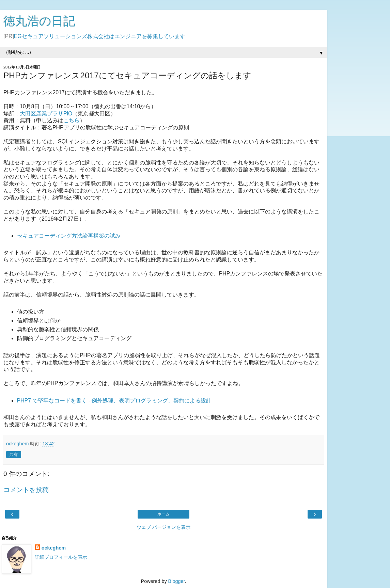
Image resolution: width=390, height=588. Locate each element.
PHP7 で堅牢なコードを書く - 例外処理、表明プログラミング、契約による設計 (114, 401)
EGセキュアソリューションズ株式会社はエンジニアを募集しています (100, 36)
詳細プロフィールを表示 (61, 557)
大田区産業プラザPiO (46, 114)
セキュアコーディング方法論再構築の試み (69, 236)
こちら (72, 120)
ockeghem (54, 548)
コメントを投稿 (26, 490)
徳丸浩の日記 (39, 21)
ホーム (163, 514)
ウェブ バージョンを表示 (163, 527)
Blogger (177, 581)
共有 (14, 455)
